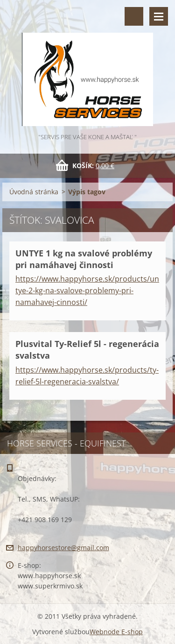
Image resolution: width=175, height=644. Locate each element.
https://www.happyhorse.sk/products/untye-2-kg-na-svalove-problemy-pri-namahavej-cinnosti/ (87, 290)
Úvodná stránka (34, 192)
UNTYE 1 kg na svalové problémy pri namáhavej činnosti (84, 259)
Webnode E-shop (116, 632)
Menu (159, 16)
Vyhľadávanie (134, 16)
